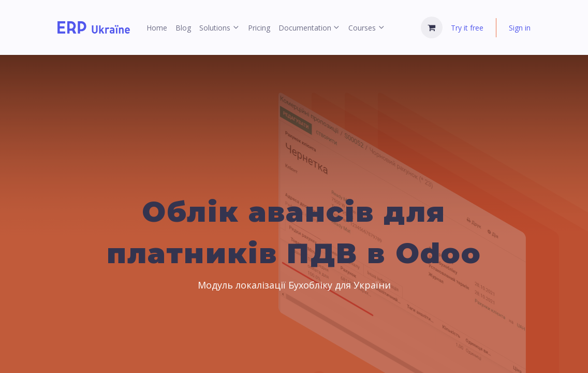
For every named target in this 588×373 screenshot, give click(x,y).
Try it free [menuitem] (467, 28)
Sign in (520, 28)
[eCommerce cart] (432, 27)
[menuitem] (157, 28)
